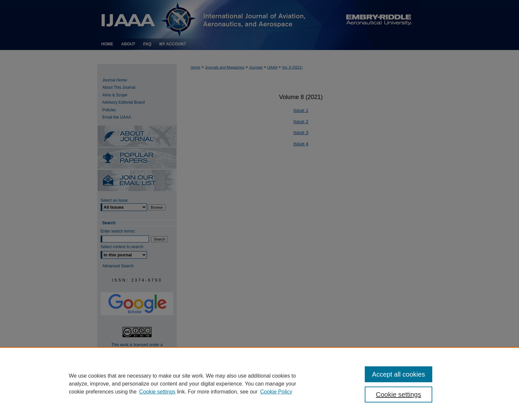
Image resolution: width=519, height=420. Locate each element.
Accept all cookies (399, 374)
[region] (259, 384)
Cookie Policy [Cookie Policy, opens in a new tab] (276, 392)
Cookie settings (157, 392)
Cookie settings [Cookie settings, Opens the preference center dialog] (399, 394)
